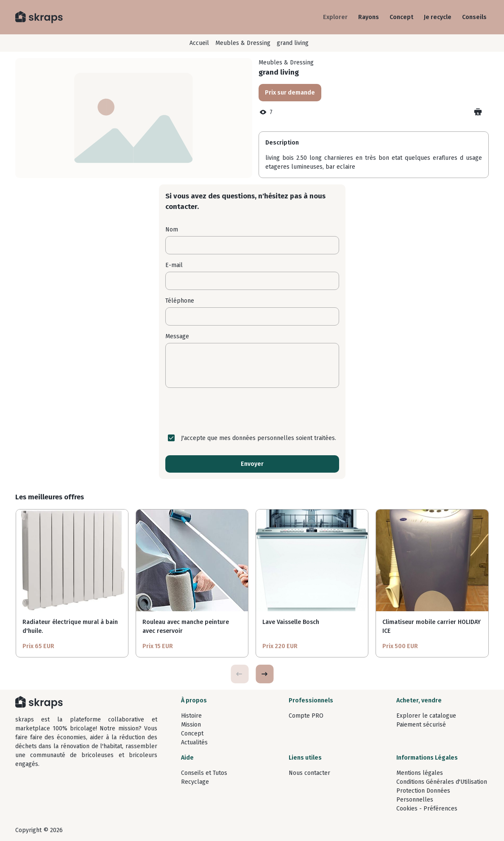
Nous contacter (309, 773)
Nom (172, 230)
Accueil (199, 43)
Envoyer (252, 464)
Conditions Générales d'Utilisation (442, 782)
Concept (401, 17)
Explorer (335, 17)
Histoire (191, 716)
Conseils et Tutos (204, 773)
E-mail (174, 265)
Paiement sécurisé (421, 725)
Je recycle (438, 17)
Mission (191, 725)
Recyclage (195, 782)
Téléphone (180, 301)
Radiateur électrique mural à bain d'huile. (70, 627)
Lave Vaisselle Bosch (291, 622)
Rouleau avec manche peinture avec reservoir (186, 627)
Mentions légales (420, 773)
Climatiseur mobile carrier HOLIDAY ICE (432, 627)
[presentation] (252, 411)
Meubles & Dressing (243, 43)
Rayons (369, 17)
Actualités (194, 742)
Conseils (474, 17)
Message (177, 336)
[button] (265, 674)
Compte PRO (306, 716)
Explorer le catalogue (426, 716)
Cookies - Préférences (427, 809)
